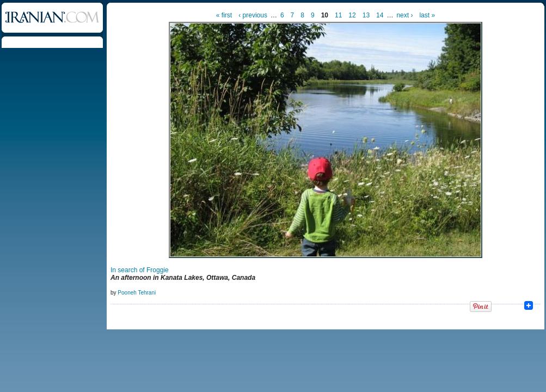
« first (224, 15)
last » (427, 15)
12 (352, 15)
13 (366, 15)
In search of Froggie (140, 270)
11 (338, 15)
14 (380, 15)
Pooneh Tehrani (137, 293)
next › (404, 15)
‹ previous (253, 15)
